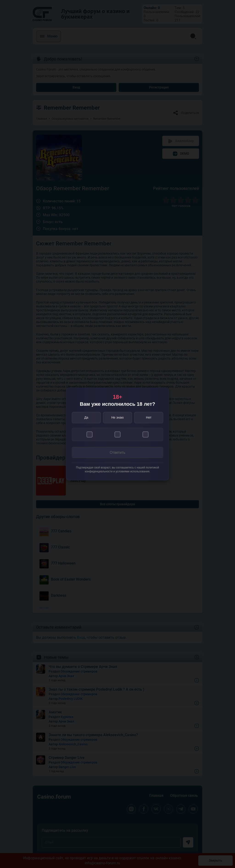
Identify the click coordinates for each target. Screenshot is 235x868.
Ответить (117, 452)
